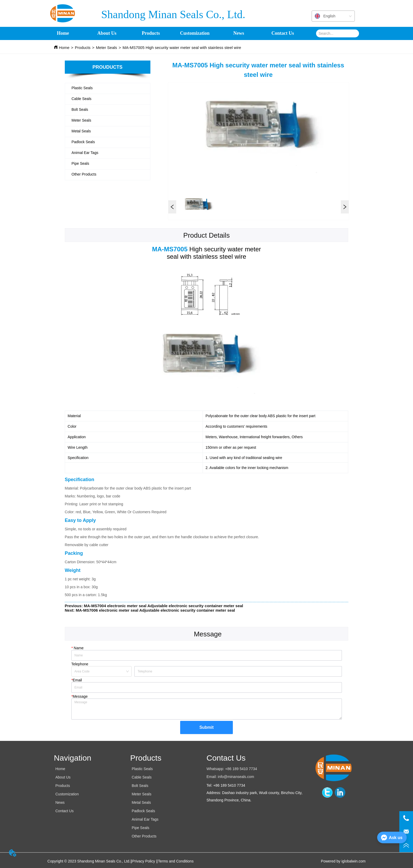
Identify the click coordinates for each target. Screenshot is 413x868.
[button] (151, 33)
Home (64, 48)
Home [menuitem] (63, 33)
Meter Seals (106, 48)
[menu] (173, 33)
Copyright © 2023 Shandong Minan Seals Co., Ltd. (89, 861)
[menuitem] (151, 33)
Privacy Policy (144, 861)
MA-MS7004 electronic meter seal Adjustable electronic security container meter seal (163, 606)
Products (83, 48)
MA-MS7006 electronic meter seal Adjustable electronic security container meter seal (155, 610)
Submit (206, 727)
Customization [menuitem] (195, 33)
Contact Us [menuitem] (283, 33)
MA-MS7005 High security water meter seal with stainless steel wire (182, 48)
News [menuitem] (239, 33)
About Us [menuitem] (107, 33)
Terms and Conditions (176, 861)
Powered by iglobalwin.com (343, 861)
